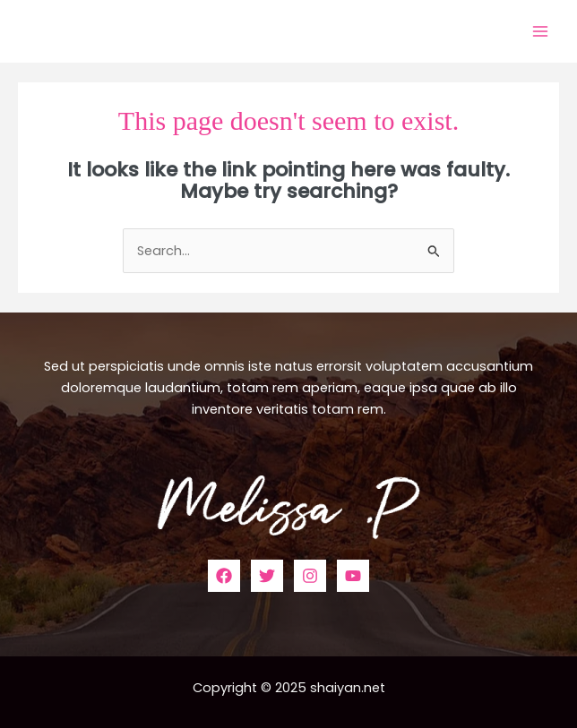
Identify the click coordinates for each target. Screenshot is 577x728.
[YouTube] (353, 576)
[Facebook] (224, 576)
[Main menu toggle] (540, 31)
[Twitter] (267, 576)
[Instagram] (310, 576)
